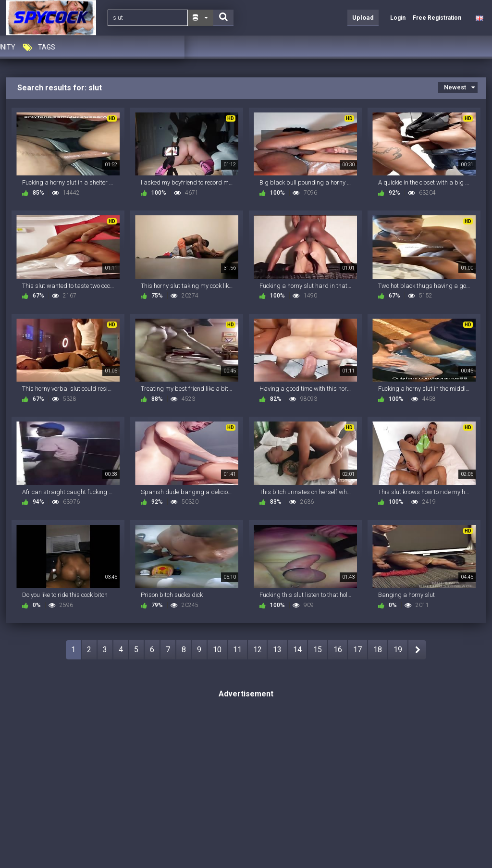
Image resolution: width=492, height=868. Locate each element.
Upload (363, 18)
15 (318, 650)
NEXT (417, 650)
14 (297, 650)
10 (217, 650)
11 (237, 650)
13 (277, 650)
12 (258, 650)
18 (378, 650)
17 (357, 650)
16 (338, 650)
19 (398, 650)
